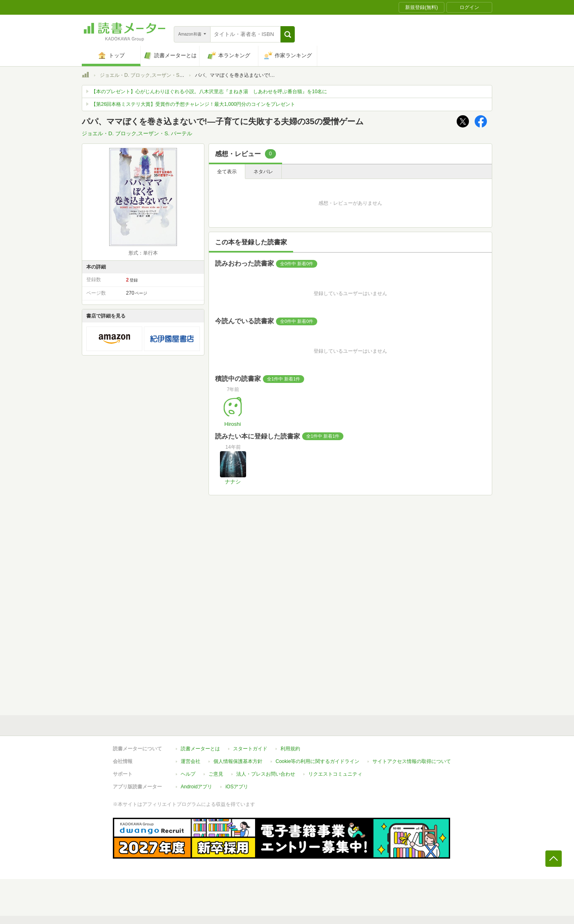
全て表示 (227, 172)
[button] (288, 34)
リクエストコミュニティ (335, 774)
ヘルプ (188, 774)
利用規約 (290, 749)
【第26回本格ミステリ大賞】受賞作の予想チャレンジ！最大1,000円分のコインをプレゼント (193, 104)
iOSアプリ (237, 787)
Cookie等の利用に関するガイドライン (317, 761)
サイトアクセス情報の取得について (412, 761)
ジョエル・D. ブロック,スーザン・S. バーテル (151, 75)
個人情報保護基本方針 (238, 761)
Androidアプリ (196, 787)
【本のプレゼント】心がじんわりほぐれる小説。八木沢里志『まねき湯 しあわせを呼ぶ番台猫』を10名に (209, 92)
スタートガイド (250, 749)
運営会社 (191, 761)
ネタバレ (263, 172)
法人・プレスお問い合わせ (266, 774)
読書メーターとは (200, 749)
